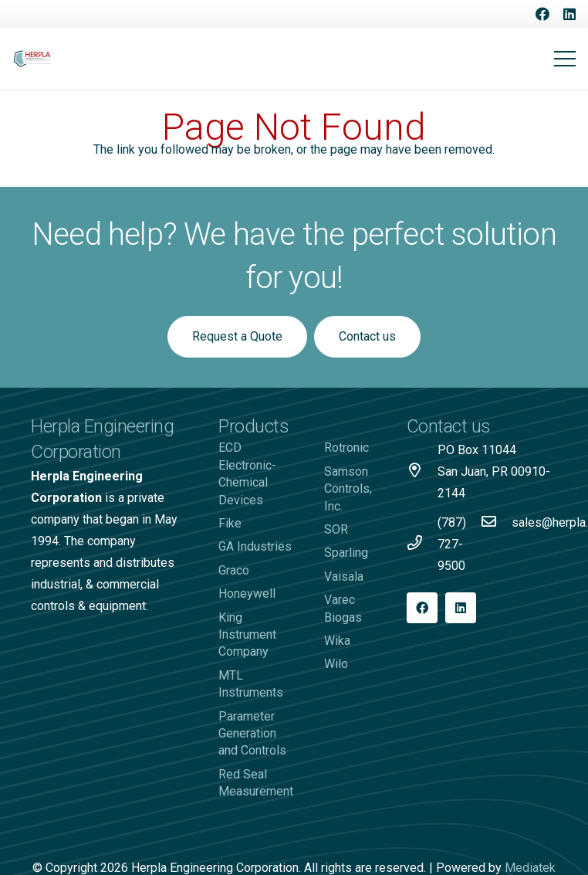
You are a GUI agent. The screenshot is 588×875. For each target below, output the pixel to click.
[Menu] (565, 59)
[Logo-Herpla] (32, 59)
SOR (336, 529)
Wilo (336, 664)
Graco (234, 570)
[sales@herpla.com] (496, 523)
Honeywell (247, 594)
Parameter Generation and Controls (252, 734)
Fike (230, 523)
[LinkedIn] (569, 14)
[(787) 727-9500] (422, 544)
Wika (337, 641)
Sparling (346, 553)
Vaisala (344, 577)
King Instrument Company (247, 635)
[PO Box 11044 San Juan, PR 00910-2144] (422, 472)
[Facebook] (542, 14)
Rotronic (346, 448)
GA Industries (255, 546)
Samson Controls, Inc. (348, 489)
